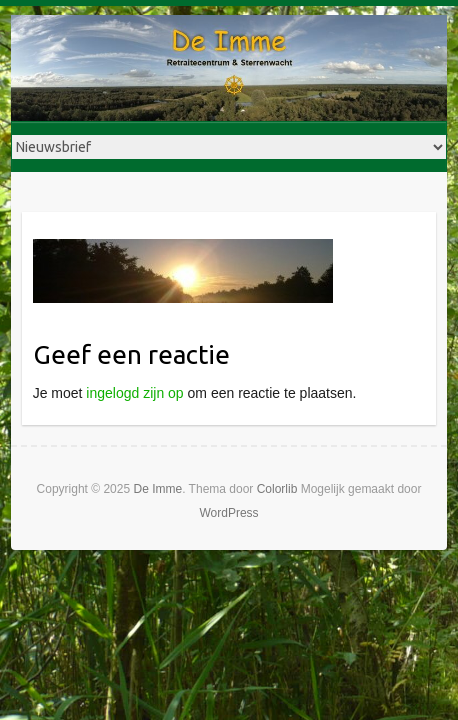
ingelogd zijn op (134, 393)
